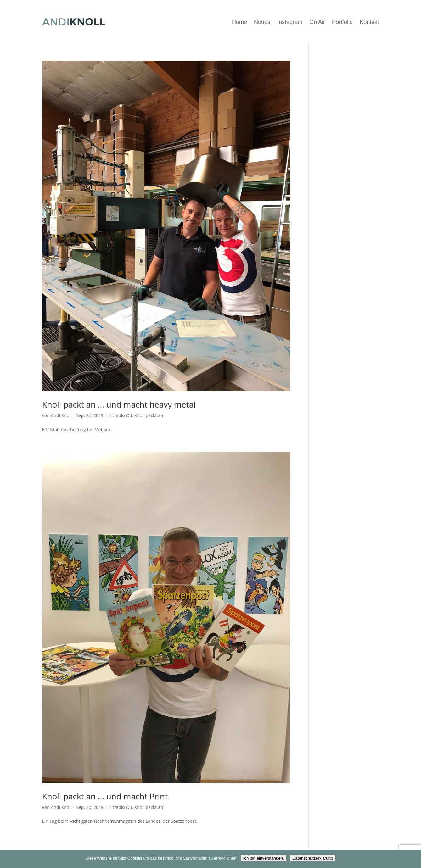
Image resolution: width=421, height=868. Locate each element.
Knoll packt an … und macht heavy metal (119, 404)
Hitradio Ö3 (120, 415)
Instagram (290, 22)
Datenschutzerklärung (313, 858)
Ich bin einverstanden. (264, 858)
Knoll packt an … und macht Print (105, 796)
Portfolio (342, 22)
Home (239, 22)
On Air (317, 22)
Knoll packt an (149, 415)
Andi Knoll (61, 415)
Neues (262, 22)
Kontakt (369, 22)
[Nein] (413, 859)
